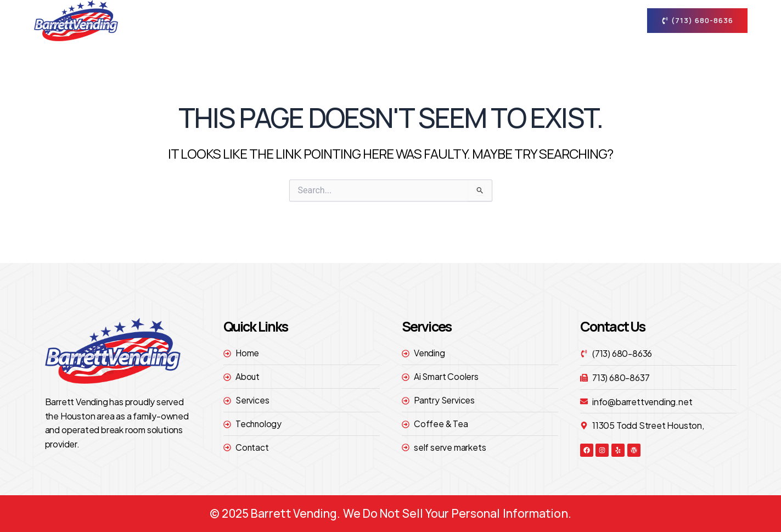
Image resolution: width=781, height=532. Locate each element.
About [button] (389, 20)
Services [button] (454, 20)
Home (335, 20)
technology (524, 20)
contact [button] (594, 20)
